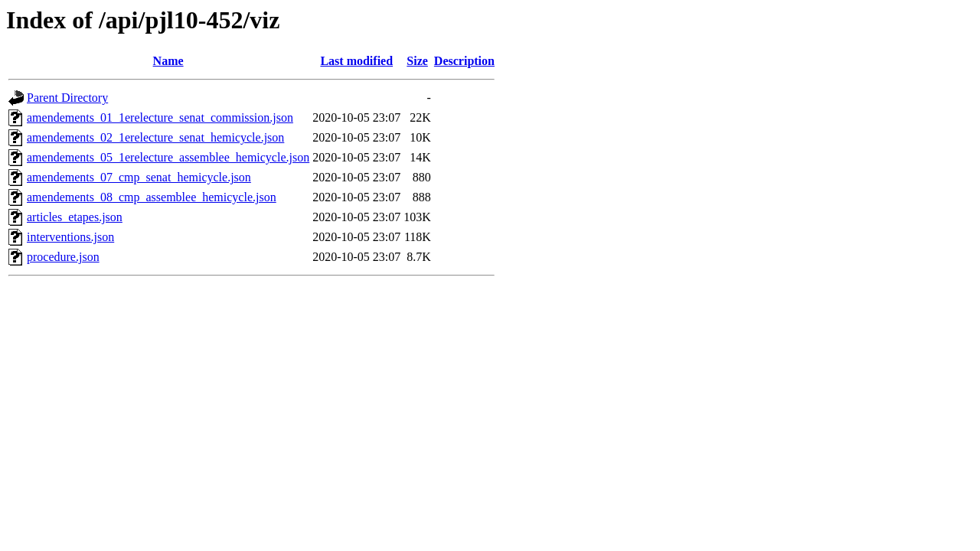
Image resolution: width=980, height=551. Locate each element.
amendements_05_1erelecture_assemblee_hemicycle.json (168, 157)
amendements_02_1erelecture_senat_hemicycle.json (155, 137)
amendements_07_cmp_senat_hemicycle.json (139, 177)
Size (417, 61)
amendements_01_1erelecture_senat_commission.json (160, 117)
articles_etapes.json (75, 217)
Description (464, 61)
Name (168, 61)
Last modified (356, 61)
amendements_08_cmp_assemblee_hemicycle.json (152, 197)
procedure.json (63, 257)
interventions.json (70, 237)
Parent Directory (67, 98)
